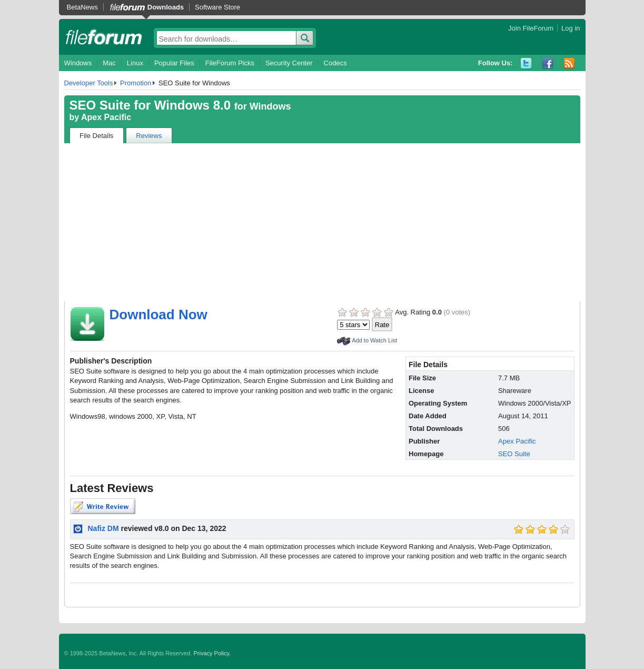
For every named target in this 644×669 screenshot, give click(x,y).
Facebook (548, 63)
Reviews (149, 136)
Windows (78, 63)
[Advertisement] (322, 222)
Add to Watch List (374, 340)
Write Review (103, 506)
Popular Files (174, 63)
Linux (135, 63)
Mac (109, 63)
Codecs (335, 63)
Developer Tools (89, 83)
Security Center (289, 63)
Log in (571, 28)
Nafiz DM (103, 528)
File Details (96, 136)
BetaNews (82, 7)
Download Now (158, 314)
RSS (569, 63)
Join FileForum (531, 28)
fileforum (104, 37)
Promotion (136, 83)
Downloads (166, 7)
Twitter (526, 63)
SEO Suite (514, 454)
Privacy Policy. (212, 653)
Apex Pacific (106, 117)
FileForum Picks (230, 63)
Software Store (217, 7)
